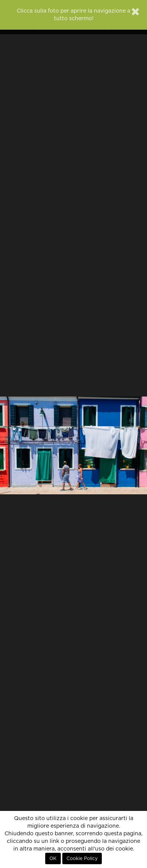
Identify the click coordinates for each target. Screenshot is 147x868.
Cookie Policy (82, 858)
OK (53, 858)
